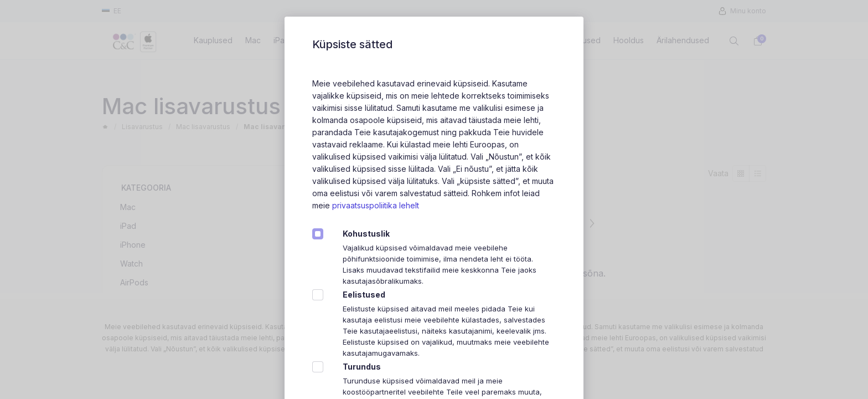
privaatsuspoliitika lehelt (376, 205)
